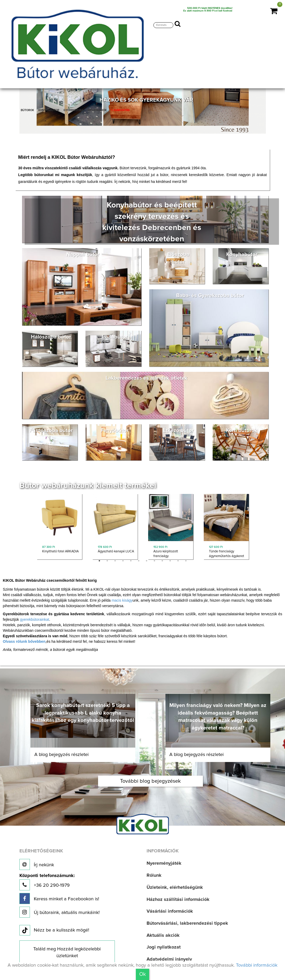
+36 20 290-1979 (47, 882)
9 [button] (162, 561)
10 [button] (170, 561)
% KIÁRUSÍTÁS (120, 110)
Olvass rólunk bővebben (24, 641)
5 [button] (131, 561)
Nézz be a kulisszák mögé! (54, 930)
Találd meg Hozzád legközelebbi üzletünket (67, 952)
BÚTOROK (27, 110)
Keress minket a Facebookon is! (59, 899)
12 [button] (186, 561)
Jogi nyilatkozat (164, 947)
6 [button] (139, 561)
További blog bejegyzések (150, 781)
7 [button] (147, 561)
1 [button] (99, 561)
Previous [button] (28, 528)
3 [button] (115, 561)
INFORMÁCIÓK (97, 110)
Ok (142, 974)
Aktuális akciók (163, 935)
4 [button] (123, 561)
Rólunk (154, 875)
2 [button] (107, 561)
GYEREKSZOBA (73, 110)
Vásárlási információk (170, 911)
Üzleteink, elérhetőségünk (175, 888)
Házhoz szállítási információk (178, 900)
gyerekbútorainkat (34, 619)
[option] (60, 528)
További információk (257, 965)
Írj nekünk (37, 864)
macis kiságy (122, 600)
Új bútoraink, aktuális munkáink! (60, 912)
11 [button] (178, 561)
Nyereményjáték (164, 863)
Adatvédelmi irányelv (169, 959)
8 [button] (154, 561)
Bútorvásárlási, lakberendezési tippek (187, 923)
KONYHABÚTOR (49, 110)
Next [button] (257, 528)
